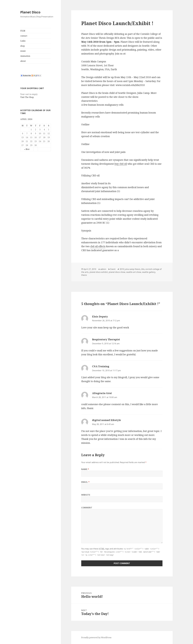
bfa (143, 269)
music (23, 51)
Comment (87, 508)
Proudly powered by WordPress (96, 637)
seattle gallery (149, 272)
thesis (84, 275)
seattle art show (134, 272)
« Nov (27, 149)
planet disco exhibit (99, 272)
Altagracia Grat (102, 393)
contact (24, 36)
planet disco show (117, 272)
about (23, 61)
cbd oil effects (98, 246)
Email (85, 482)
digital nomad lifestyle (107, 420)
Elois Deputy (100, 317)
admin (103, 269)
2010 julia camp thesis (130, 269)
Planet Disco (30, 12)
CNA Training (101, 366)
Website (86, 495)
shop (23, 46)
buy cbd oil (121, 164)
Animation (25, 56)
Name (85, 469)
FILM (23, 31)
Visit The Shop (27, 97)
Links (23, 41)
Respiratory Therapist (106, 339)
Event (113, 269)
